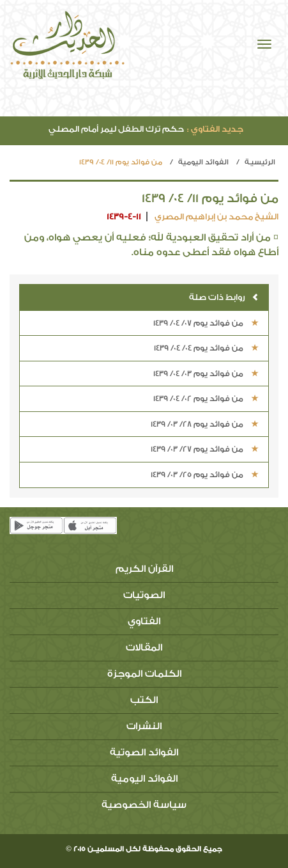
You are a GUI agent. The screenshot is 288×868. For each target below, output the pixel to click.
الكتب (144, 700)
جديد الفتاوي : (215, 129)
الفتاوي (144, 621)
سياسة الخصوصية (144, 805)
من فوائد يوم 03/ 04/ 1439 (206, 374)
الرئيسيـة (260, 162)
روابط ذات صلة (224, 297)
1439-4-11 (124, 217)
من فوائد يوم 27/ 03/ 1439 (205, 449)
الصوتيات (144, 595)
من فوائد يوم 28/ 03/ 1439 (205, 424)
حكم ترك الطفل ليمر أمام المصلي (146, 129)
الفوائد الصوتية (144, 753)
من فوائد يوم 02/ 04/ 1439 (206, 398)
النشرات (144, 726)
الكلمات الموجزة (144, 674)
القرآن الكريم (144, 569)
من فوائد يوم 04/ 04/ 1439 (206, 348)
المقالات (144, 648)
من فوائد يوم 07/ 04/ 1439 (206, 323)
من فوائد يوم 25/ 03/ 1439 (205, 475)
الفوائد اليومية (203, 162)
